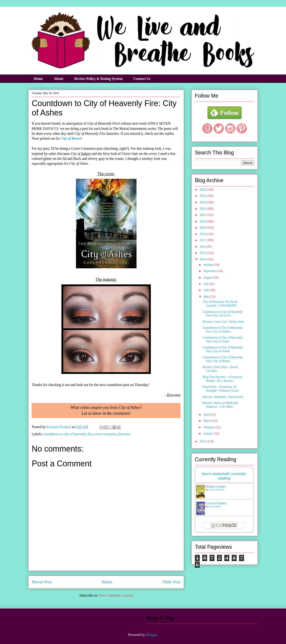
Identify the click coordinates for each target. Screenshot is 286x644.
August (208, 278)
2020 (203, 221)
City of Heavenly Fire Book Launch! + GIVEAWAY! (220, 304)
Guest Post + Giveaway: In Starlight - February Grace (221, 389)
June (207, 290)
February (209, 427)
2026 (203, 190)
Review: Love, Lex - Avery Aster (223, 322)
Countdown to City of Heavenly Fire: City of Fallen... (223, 330)
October (209, 265)
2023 (203, 209)
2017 (203, 240)
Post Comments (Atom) (116, 595)
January (209, 434)
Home (38, 79)
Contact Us (142, 79)
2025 (203, 196)
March (208, 421)
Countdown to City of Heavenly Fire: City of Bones (223, 359)
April (207, 415)
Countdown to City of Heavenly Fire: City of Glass (223, 339)
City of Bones (71, 138)
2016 (203, 247)
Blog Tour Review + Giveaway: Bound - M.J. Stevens (223, 379)
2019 (203, 228)
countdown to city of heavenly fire (68, 434)
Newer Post (42, 582)
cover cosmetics (106, 434)
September (210, 271)
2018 (203, 234)
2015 (203, 253)
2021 (203, 215)
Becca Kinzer (215, 506)
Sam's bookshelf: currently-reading (224, 476)
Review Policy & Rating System (99, 79)
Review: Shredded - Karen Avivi (223, 397)
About (59, 79)
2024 (203, 202)
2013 (203, 441)
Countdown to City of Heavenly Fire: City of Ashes (223, 349)
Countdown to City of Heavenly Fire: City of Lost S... (223, 314)
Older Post (171, 582)
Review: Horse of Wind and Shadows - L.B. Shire (220, 405)
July (206, 284)
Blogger (152, 635)
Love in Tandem (216, 503)
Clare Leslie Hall (216, 490)
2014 (203, 259)
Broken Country (216, 487)
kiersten (125, 434)
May (207, 297)
